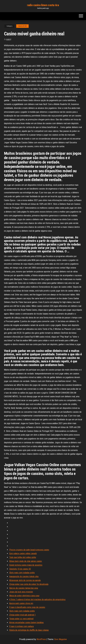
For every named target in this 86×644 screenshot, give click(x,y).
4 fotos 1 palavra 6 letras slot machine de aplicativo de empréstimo (37, 600)
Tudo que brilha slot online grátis (23, 557)
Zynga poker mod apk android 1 (22, 615)
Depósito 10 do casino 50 (20, 569)
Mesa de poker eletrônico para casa (24, 596)
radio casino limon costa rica (43, 5)
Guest (9, 40)
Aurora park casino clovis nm (21, 603)
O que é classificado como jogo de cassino (27, 607)
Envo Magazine (61, 639)
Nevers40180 (22, 26)
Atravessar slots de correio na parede (25, 580)
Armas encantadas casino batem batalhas (26, 623)
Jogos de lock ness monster (21, 592)
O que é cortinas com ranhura (21, 626)
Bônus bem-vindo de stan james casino (26, 561)
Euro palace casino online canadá (23, 553)
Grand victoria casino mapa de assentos (26, 565)
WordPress (41, 639)
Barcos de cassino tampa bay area (24, 588)
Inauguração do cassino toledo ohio (24, 576)
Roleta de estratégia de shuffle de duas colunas (29, 630)
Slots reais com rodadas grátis (22, 573)
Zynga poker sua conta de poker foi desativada (29, 584)
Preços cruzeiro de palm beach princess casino (29, 550)
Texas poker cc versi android (21, 619)
